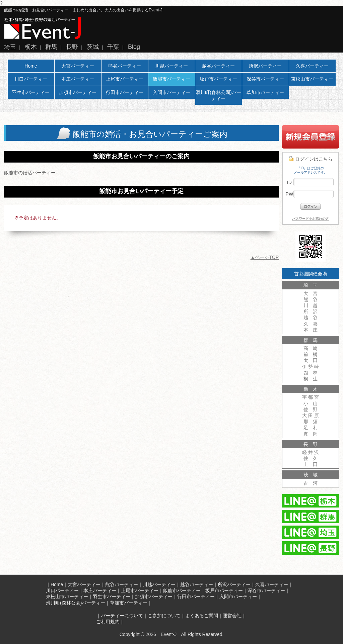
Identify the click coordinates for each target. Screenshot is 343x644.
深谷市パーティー (265, 79)
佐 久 (311, 458)
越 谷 (311, 317)
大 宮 (311, 293)
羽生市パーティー (31, 92)
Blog (134, 47)
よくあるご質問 (202, 616)
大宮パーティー (78, 66)
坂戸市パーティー (218, 79)
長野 (72, 47)
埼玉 (10, 47)
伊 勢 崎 (311, 367)
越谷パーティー (218, 66)
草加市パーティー (265, 92)
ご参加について (164, 616)
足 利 (311, 428)
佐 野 (311, 409)
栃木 (31, 47)
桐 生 (311, 379)
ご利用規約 (108, 622)
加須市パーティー (78, 92)
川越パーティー (171, 66)
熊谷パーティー (125, 66)
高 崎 (311, 348)
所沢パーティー (265, 66)
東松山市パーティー (312, 79)
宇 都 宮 (311, 397)
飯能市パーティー (171, 79)
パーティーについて (122, 616)
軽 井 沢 (311, 452)
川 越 (311, 305)
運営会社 (232, 616)
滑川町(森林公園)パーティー (218, 95)
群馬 (51, 47)
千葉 (113, 47)
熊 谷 (311, 299)
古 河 (311, 483)
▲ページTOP (265, 257)
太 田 (311, 360)
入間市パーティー (171, 92)
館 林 (311, 373)
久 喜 (311, 324)
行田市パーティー (125, 92)
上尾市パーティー (125, 79)
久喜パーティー (312, 66)
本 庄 (311, 330)
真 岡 (311, 434)
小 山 (311, 403)
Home (31, 66)
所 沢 (311, 311)
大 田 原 (311, 416)
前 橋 (311, 354)
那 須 (311, 422)
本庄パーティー (78, 79)
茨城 (93, 47)
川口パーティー (31, 79)
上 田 (311, 464)
